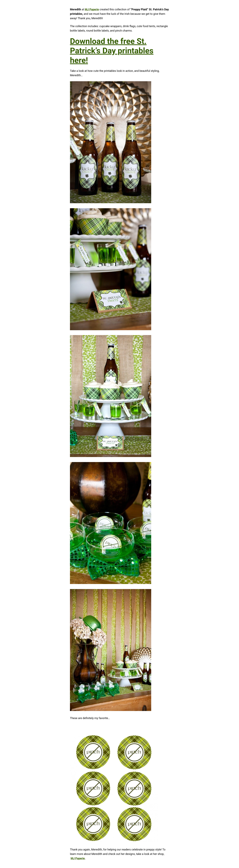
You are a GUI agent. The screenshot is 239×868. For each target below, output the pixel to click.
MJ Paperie (92, 9)
